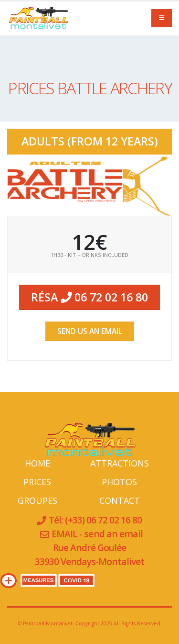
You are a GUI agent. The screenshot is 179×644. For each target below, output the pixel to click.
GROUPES (37, 500)
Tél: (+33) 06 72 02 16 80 (95, 520)
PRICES (37, 482)
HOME (37, 463)
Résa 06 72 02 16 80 (89, 297)
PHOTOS (119, 482)
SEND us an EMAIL (90, 331)
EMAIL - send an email (97, 534)
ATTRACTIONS (120, 463)
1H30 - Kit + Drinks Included (89, 255)
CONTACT (120, 500)
